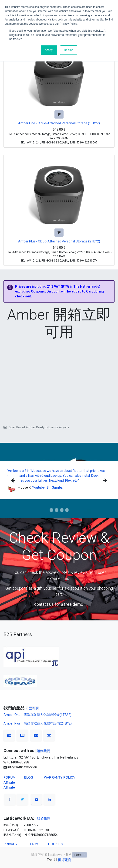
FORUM (9, 777)
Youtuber (39, 487)
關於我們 (43, 819)
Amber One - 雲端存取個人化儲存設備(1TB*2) (38, 715)
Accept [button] (49, 50)
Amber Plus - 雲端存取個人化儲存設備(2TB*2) (38, 723)
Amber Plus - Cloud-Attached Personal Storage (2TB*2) (59, 241)
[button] (59, 114)
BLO (27, 777)
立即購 (34, 708)
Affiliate (9, 783)
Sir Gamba (55, 487)
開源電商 (65, 860)
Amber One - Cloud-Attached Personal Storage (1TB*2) (59, 123)
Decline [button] (69, 50)
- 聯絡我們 (43, 751)
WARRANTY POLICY (60, 777)
